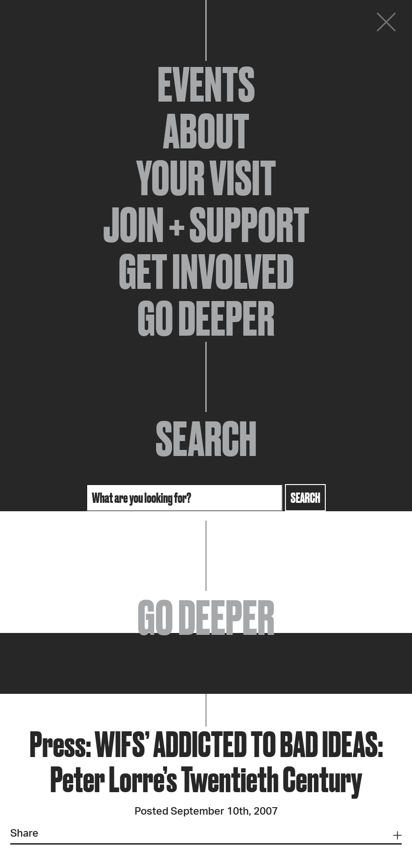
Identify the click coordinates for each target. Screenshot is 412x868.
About (206, 131)
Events (206, 84)
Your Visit (206, 178)
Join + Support (206, 225)
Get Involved (206, 272)
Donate (330, 24)
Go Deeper (206, 318)
